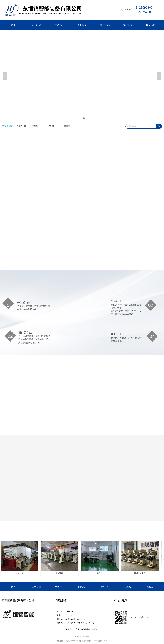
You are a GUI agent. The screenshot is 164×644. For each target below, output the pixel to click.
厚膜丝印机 (21, 126)
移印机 (35, 126)
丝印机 (51, 126)
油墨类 (67, 126)
